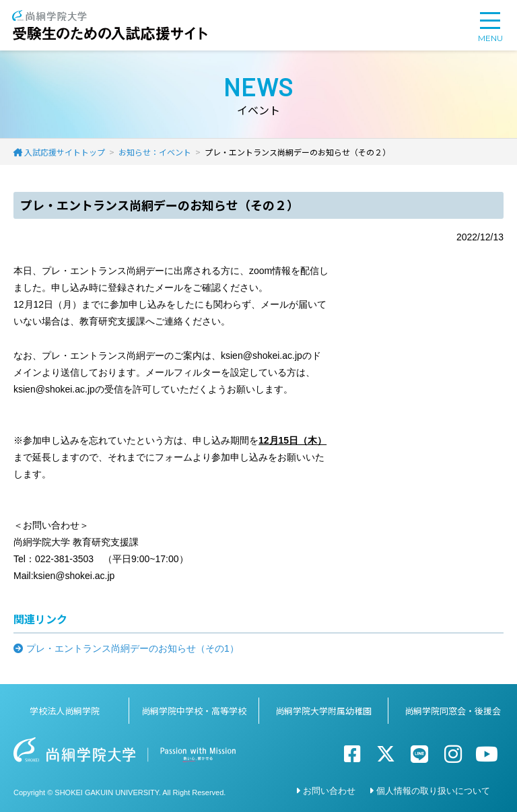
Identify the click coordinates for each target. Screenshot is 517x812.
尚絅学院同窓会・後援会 (453, 711)
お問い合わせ (329, 791)
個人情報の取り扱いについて (433, 791)
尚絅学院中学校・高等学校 (194, 711)
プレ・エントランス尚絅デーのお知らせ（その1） (133, 648)
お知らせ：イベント (155, 152)
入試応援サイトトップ (65, 152)
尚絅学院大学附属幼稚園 (323, 711)
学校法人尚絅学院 (65, 711)
